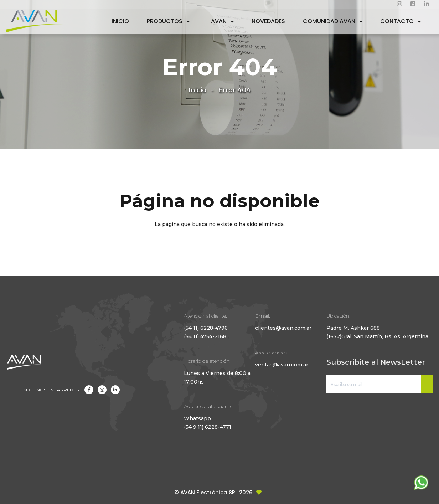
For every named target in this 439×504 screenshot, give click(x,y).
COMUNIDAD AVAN (329, 21)
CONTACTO (397, 21)
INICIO (120, 21)
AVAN (219, 21)
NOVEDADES (268, 21)
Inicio (197, 90)
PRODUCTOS (165, 21)
